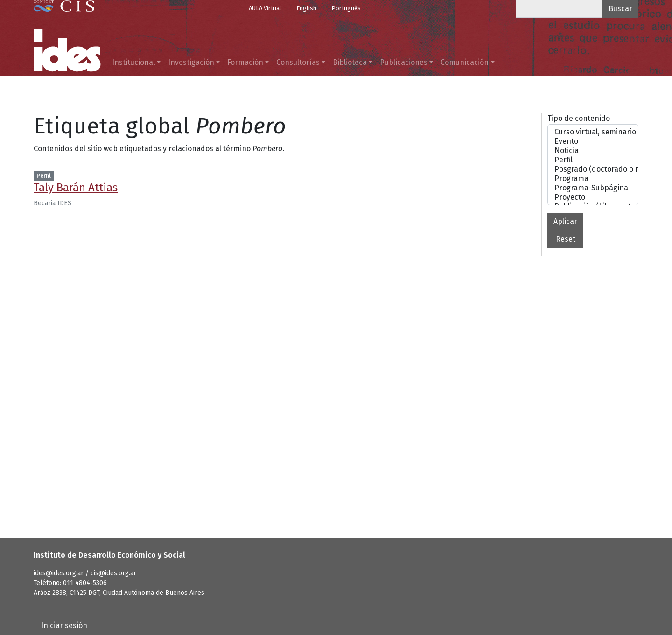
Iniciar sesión (64, 625)
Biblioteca (350, 62)
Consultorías (298, 62)
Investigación (191, 62)
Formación (245, 62)
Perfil (593, 160)
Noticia (593, 151)
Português (346, 8)
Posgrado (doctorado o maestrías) (593, 169)
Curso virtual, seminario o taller (593, 132)
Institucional (133, 62)
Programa (593, 179)
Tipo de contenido (579, 118)
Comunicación (465, 62)
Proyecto (593, 197)
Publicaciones (404, 62)
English (306, 8)
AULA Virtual (265, 8)
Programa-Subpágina (593, 188)
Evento (593, 141)
